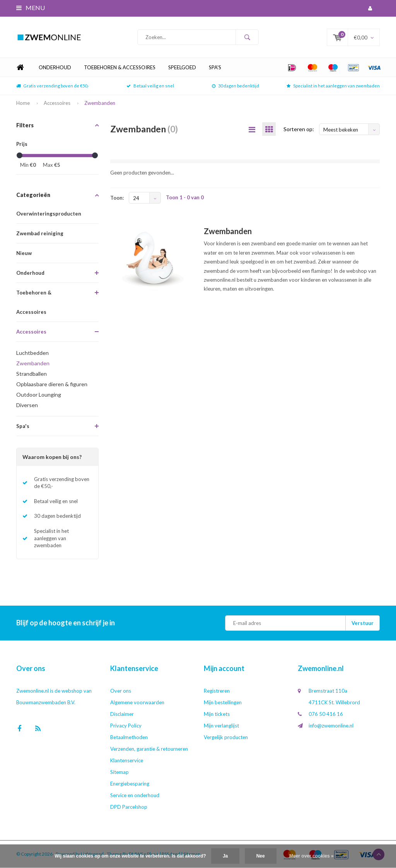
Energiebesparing (130, 784)
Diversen (27, 405)
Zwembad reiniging (40, 233)
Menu (31, 8)
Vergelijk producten (226, 737)
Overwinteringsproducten (49, 214)
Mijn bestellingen (223, 702)
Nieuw (24, 253)
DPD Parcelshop (129, 807)
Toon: (117, 198)
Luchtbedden (32, 353)
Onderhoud (55, 67)
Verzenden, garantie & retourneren (149, 749)
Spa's (215, 67)
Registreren (217, 691)
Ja (225, 856)
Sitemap (119, 772)
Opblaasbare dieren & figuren (52, 384)
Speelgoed (182, 67)
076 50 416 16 (326, 714)
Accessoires (57, 103)
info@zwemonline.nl (331, 726)
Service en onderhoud (135, 795)
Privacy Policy (126, 726)
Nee (261, 856)
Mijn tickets (217, 714)
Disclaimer (122, 714)
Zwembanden (100, 103)
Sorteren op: (299, 129)
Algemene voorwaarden (137, 702)
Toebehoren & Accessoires (120, 67)
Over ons (121, 691)
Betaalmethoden (129, 737)
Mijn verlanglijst (221, 726)
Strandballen (32, 374)
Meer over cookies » (312, 856)
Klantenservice (127, 760)
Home (20, 68)
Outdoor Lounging (39, 395)
